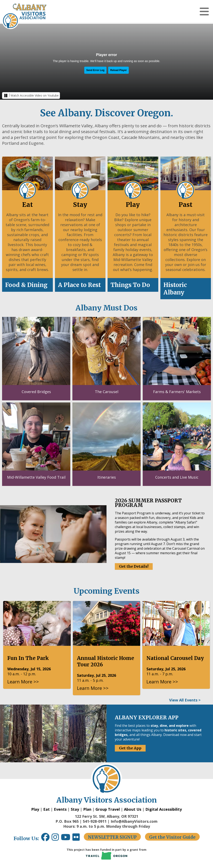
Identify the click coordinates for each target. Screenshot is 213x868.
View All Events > (185, 700)
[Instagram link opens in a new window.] (56, 839)
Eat (46, 809)
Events (60, 809)
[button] (204, 11)
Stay (75, 809)
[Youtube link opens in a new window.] (67, 839)
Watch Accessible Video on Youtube (35, 95)
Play (35, 809)
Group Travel (108, 809)
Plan (87, 809)
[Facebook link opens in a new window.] (45, 839)
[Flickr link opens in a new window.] (78, 839)
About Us (133, 809)
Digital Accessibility (164, 809)
